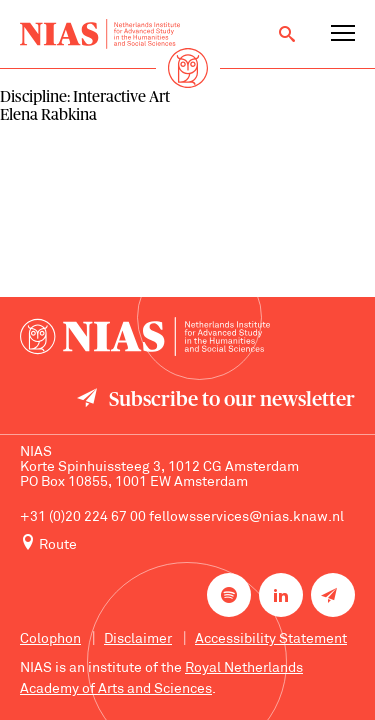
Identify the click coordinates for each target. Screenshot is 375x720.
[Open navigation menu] (343, 34)
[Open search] (287, 34)
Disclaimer (138, 639)
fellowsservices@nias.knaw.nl (246, 517)
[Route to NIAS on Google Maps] (187, 543)
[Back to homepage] (100, 34)
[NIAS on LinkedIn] (281, 595)
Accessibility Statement (271, 639)
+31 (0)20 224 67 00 (83, 517)
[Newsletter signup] (333, 595)
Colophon (50, 639)
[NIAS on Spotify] (229, 595)
